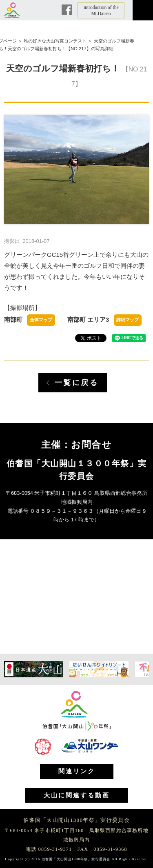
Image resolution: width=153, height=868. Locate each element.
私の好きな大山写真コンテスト (55, 41)
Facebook (67, 10)
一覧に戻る (77, 383)
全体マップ (41, 320)
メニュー (143, 10)
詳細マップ (127, 320)
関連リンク (77, 771)
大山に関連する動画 (77, 795)
